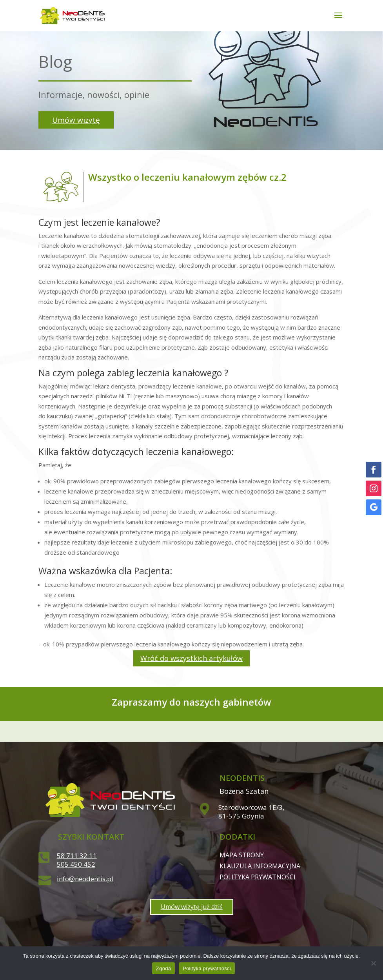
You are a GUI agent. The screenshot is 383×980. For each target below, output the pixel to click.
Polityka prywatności (258, 877)
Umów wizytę (76, 120)
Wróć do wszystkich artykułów (191, 658)
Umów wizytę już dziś (192, 907)
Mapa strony (242, 855)
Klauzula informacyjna (260, 866)
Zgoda (163, 968)
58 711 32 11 (77, 856)
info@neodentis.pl (85, 879)
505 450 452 (76, 864)
